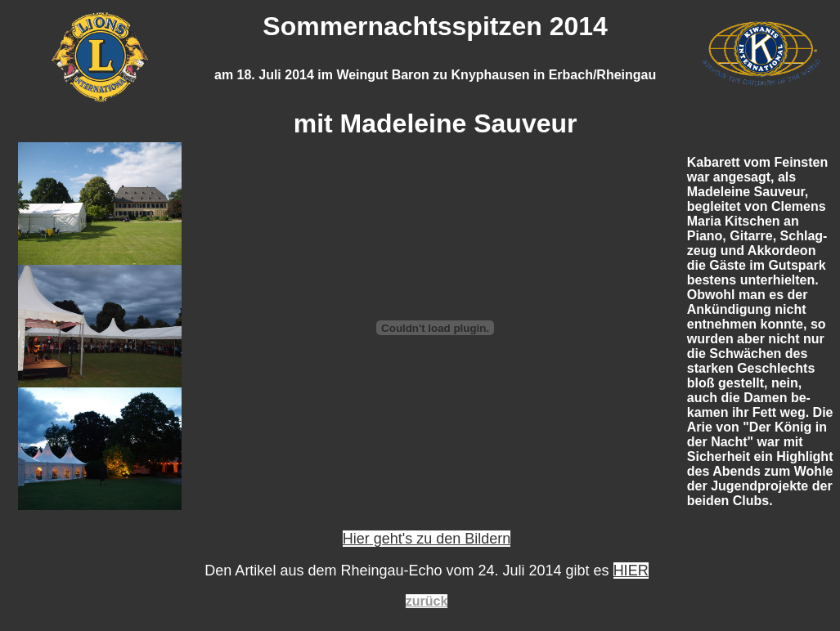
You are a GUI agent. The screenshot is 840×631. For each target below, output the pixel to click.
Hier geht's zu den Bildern (427, 539)
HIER (631, 571)
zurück (427, 601)
